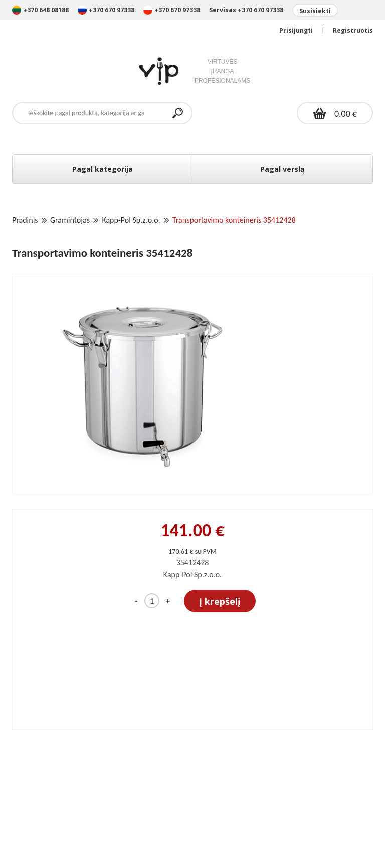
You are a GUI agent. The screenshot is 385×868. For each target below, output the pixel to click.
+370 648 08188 (40, 10)
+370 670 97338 (107, 10)
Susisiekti (315, 11)
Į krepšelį (220, 601)
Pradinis (25, 220)
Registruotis (353, 30)
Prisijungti (296, 30)
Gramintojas (70, 220)
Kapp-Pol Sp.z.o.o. (131, 220)
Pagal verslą (282, 169)
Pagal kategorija (103, 169)
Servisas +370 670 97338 (246, 10)
